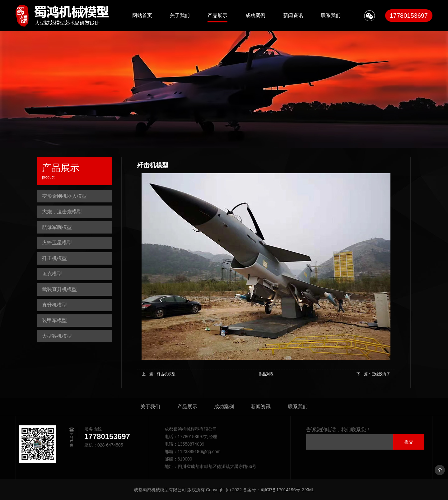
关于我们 (180, 15)
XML (310, 490)
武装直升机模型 (59, 289)
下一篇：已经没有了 (373, 374)
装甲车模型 (54, 320)
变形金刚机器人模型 (64, 196)
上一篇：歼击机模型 (159, 374)
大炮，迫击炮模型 (62, 212)
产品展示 (217, 15)
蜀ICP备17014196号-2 (282, 490)
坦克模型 (52, 274)
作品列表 (266, 374)
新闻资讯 (293, 15)
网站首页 (142, 15)
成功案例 (255, 15)
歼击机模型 (54, 258)
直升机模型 (54, 305)
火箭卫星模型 (57, 243)
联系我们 (331, 15)
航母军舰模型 (57, 227)
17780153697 (409, 16)
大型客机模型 (57, 336)
